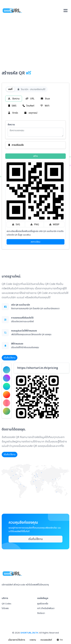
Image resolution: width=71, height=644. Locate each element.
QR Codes (6, 604)
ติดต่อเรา (41, 613)
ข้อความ (14, 99)
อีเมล (45, 99)
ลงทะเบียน (35, 242)
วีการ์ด (13, 113)
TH (60, 640)
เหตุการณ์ (31, 113)
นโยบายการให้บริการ (17, 640)
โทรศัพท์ (28, 106)
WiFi (45, 106)
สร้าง (35, 156)
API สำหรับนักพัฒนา (46, 608)
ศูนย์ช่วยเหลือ (43, 604)
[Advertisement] (35, 40)
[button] (35, 145)
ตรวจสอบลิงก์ (46, 640)
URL (30, 99)
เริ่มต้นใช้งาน (10, 358)
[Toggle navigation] (66, 11)
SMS (12, 106)
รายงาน (33, 640)
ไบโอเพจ (5, 608)
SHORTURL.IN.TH (29, 633)
